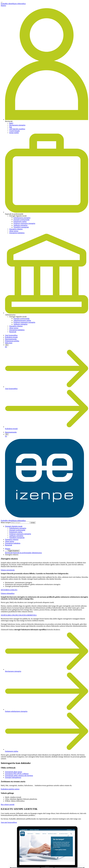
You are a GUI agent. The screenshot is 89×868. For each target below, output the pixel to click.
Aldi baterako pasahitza (17, 129)
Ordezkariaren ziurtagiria (22, 218)
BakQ (11, 123)
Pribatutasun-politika (12, 341)
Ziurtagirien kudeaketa (17, 233)
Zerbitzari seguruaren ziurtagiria (24, 223)
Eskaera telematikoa (8, 593)
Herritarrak (9, 553)
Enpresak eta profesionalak (22, 553)
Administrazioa (37, 553)
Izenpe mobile (14, 133)
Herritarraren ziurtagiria (17, 125)
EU (7, 345)
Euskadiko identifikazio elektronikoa (13, 4)
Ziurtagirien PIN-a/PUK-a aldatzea (17, 774)
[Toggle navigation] (2, 2)
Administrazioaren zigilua (22, 320)
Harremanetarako (11, 339)
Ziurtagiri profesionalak (21, 220)
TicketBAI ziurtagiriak (21, 227)
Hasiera (3, 5)
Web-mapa (9, 343)
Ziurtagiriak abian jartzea (14, 772)
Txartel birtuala (14, 131)
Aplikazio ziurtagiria (20, 225)
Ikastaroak (13, 332)
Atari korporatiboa (11, 335)
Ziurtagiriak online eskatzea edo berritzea (19, 776)
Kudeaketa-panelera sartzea (10, 789)
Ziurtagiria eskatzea (16, 229)
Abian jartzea (14, 231)
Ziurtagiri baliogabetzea (13, 777)
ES (6, 347)
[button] (14, 526)
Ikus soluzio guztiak (8, 804)
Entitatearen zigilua (20, 221)
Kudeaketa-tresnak (11, 337)
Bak (11, 127)
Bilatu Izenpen (6, 523)
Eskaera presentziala (8, 570)
